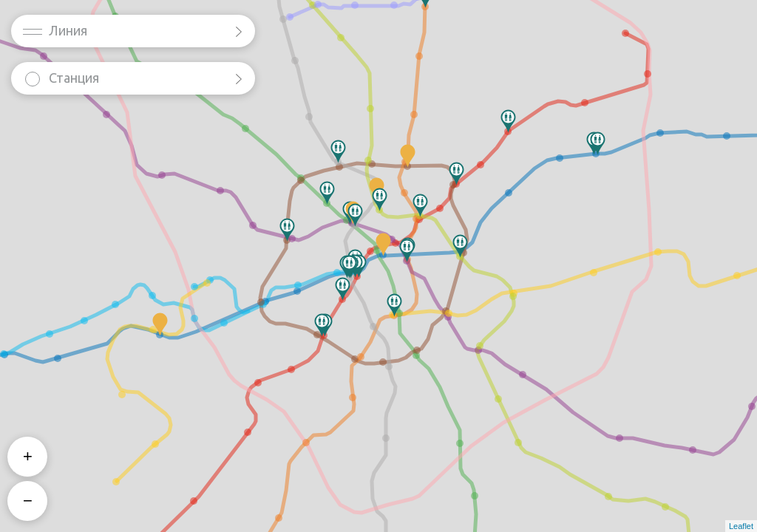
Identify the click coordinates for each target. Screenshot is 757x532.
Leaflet (741, 526)
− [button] (28, 501)
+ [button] (28, 456)
